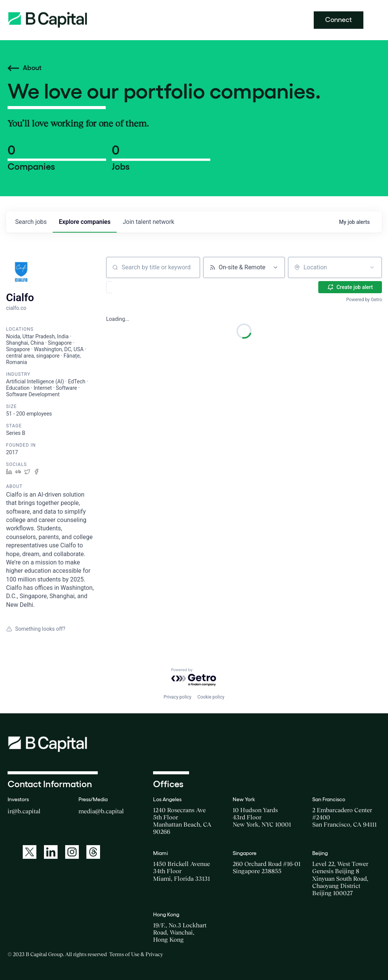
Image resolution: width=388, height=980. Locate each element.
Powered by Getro (364, 300)
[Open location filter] (372, 267)
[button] (131, 287)
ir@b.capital (24, 811)
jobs (31, 222)
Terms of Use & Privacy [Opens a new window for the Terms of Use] (136, 954)
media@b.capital (101, 811)
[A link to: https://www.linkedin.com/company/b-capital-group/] (51, 852)
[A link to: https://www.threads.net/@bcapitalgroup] (93, 852)
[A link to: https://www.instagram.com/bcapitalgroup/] (72, 852)
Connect (339, 20)
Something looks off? (36, 629)
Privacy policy (178, 697)
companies (84, 222)
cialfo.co (16, 308)
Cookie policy (211, 697)
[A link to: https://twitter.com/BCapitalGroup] (30, 852)
